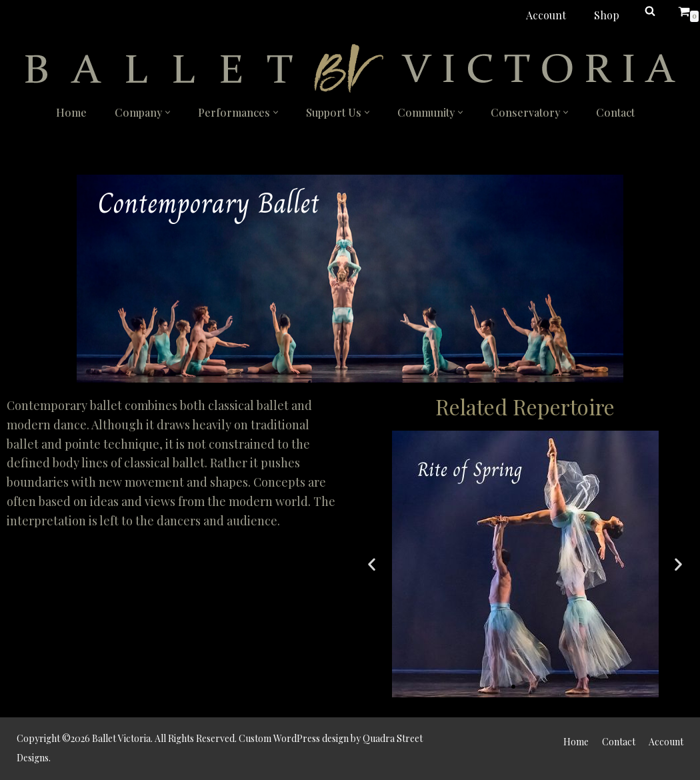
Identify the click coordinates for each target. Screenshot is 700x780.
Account (546, 15)
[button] (168, 112)
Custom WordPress (279, 738)
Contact (615, 112)
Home (71, 112)
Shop (607, 15)
